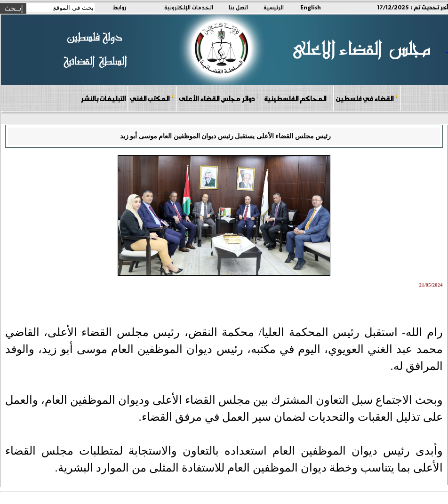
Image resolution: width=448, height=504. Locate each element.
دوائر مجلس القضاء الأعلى (219, 98)
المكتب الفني (152, 98)
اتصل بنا (238, 7)
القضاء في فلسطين (367, 98)
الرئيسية (274, 7)
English (311, 7)
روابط (119, 7)
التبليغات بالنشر (103, 98)
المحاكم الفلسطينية (297, 98)
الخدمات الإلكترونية (189, 7)
